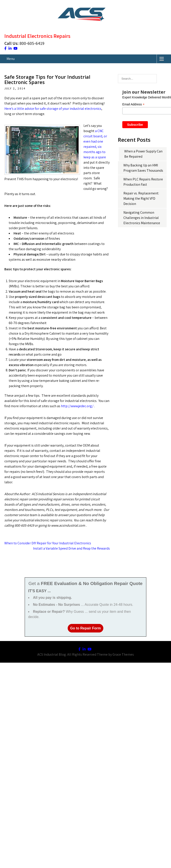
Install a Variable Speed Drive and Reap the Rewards (71, 548)
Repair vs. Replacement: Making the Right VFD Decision (141, 198)
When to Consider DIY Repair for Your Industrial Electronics (48, 543)
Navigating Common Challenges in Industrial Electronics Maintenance (142, 218)
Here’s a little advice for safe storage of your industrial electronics (53, 109)
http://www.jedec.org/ (77, 406)
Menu (11, 59)
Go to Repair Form (85, 628)
